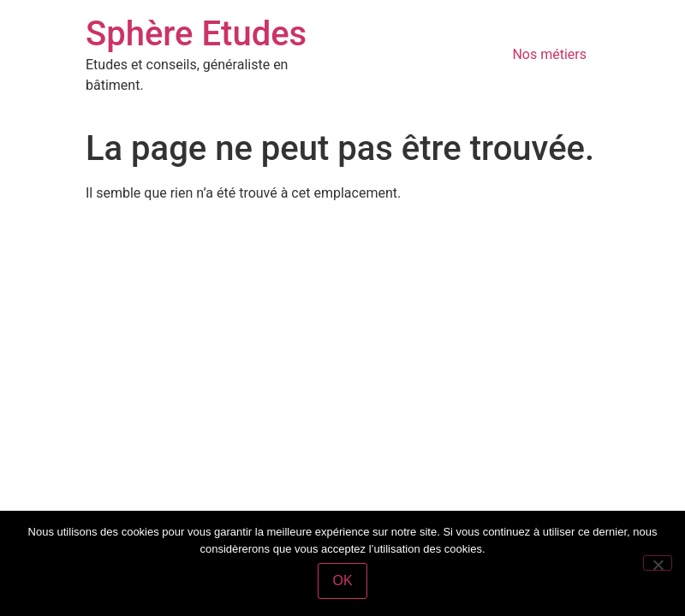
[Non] (658, 563)
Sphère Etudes (196, 34)
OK (342, 580)
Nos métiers (549, 54)
